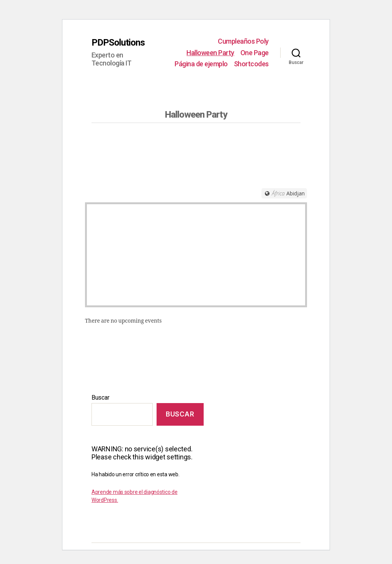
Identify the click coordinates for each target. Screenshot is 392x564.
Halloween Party (210, 53)
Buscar (100, 398)
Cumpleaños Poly (243, 41)
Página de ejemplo (201, 64)
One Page (255, 53)
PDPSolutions (118, 43)
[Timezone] (284, 193)
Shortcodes (251, 64)
